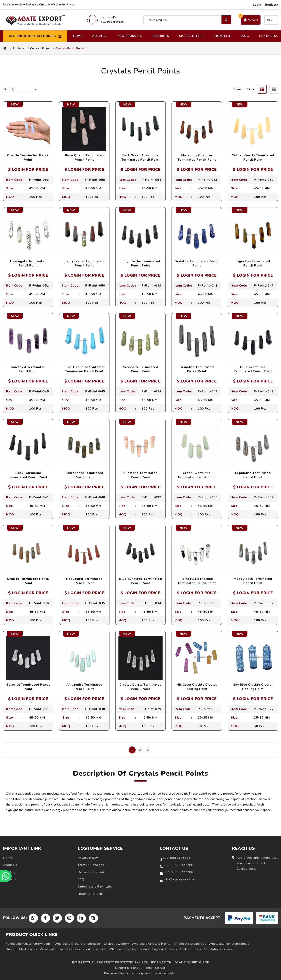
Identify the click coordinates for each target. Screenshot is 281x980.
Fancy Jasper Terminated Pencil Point (84, 263)
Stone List (222, 36)
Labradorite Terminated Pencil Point (84, 475)
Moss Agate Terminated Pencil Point (253, 581)
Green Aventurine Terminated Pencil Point (197, 475)
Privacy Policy (88, 858)
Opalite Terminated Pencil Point (28, 158)
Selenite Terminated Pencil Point (28, 687)
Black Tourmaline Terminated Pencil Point (28, 475)
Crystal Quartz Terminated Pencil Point (141, 687)
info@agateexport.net (180, 879)
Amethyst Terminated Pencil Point (28, 369)
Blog (245, 36)
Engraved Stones (165, 949)
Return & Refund (90, 894)
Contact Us (269, 36)
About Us (100, 36)
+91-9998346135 (177, 858)
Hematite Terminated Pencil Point (197, 369)
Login (257, 5)
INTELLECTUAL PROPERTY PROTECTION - (105, 962)
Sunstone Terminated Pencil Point (140, 475)
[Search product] (187, 20)
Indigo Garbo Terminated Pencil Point (140, 263)
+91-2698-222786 (179, 865)
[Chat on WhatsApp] (6, 876)
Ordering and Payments (95, 887)
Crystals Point (40, 49)
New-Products (130, 36)
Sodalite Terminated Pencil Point (197, 263)
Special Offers (191, 36)
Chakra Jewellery (116, 944)
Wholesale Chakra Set (190, 944)
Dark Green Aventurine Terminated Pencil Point (141, 158)
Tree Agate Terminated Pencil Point (28, 263)
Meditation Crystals (218, 949)
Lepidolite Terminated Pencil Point (253, 475)
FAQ (81, 879)
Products (161, 36)
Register (272, 5)
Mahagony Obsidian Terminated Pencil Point (197, 158)
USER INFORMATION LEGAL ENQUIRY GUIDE (174, 962)
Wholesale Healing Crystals (129, 949)
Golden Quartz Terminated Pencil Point (253, 158)
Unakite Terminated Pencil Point (28, 581)
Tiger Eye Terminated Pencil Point (253, 263)
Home (78, 36)
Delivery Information (92, 872)
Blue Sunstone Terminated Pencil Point (140, 581)
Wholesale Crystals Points (151, 944)
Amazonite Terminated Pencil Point (84, 687)
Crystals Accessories (91, 949)
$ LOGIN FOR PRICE (28, 170)
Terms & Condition (91, 865)
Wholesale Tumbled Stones (229, 944)
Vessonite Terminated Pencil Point (140, 369)
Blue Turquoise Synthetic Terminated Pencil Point (84, 369)
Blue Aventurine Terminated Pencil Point (253, 369)
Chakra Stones (190, 949)
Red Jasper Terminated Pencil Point (84, 581)
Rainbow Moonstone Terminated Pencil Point (197, 581)
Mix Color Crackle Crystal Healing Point (197, 687)
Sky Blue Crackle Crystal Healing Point (253, 687)
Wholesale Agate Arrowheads (28, 944)
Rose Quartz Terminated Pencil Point (84, 158)
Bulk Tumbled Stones (21, 949)
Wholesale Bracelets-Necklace (77, 944)
